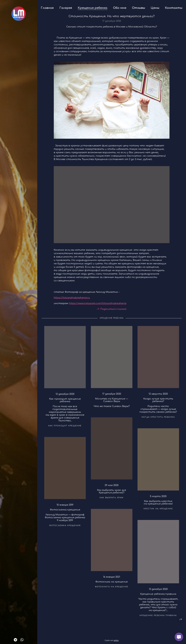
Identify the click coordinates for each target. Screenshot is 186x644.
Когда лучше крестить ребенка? (158, 402)
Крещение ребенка (93, 8)
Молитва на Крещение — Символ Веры (112, 402)
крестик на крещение (158, 510)
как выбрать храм (112, 499)
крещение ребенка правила (158, 617)
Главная (47, 8)
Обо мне (120, 8)
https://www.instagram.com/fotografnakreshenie (98, 305)
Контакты (174, 8)
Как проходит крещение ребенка (65, 402)
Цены (155, 8)
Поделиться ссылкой (113, 311)
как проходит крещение (65, 427)
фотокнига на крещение (112, 588)
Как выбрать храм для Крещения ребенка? (112, 493)
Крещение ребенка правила (158, 596)
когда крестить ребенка (158, 419)
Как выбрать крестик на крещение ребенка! (158, 504)
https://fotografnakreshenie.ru (72, 299)
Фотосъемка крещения (65, 511)
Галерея (66, 8)
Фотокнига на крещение (112, 583)
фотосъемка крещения (65, 527)
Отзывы (139, 8)
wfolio (116, 640)
